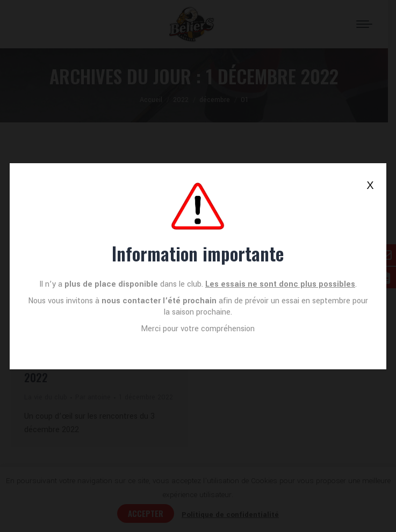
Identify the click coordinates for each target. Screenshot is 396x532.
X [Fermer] (370, 185)
